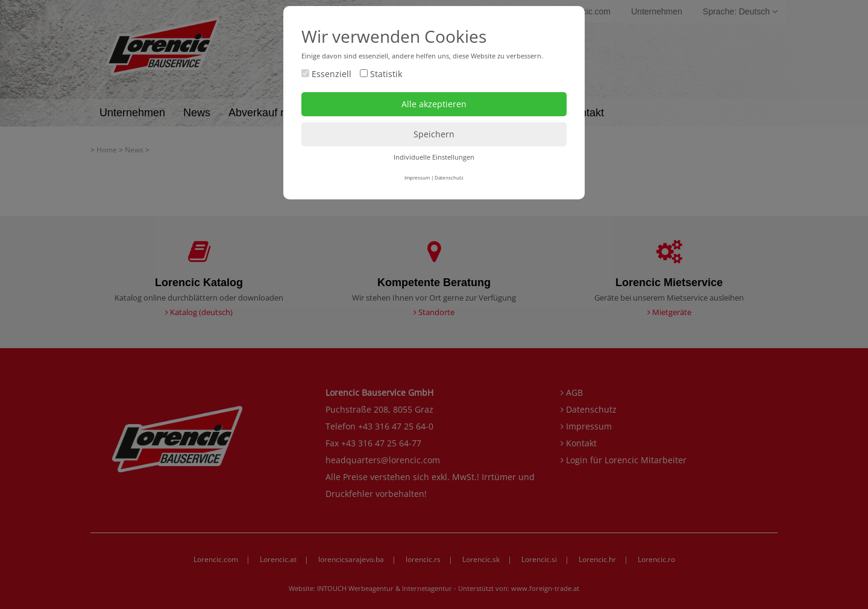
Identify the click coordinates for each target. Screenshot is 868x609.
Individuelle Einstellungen (434, 157)
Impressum (417, 177)
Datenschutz (449, 177)
